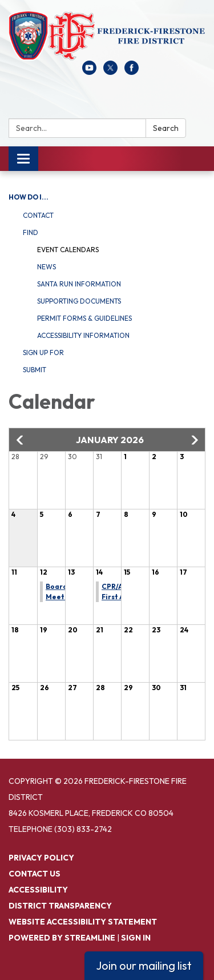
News (47, 267)
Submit (35, 370)
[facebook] (132, 71)
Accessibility (38, 890)
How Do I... (29, 197)
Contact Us (35, 874)
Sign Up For (43, 352)
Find (31, 232)
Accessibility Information (83, 335)
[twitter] (110, 71)
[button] (21, 440)
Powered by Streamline (62, 938)
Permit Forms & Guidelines (84, 318)
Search (166, 128)
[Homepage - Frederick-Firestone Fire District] (107, 36)
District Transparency (60, 906)
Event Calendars (68, 250)
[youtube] (89, 71)
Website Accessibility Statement (83, 922)
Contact (38, 215)
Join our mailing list (144, 965)
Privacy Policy (41, 858)
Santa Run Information (79, 284)
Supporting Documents (79, 301)
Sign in (136, 938)
